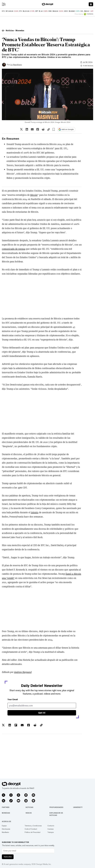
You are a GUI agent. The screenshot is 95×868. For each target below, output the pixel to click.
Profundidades (56, 807)
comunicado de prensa (14, 249)
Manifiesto (5, 832)
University (78, 807)
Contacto (51, 826)
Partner (6, 807)
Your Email (13, 699)
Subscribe (8, 857)
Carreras (51, 829)
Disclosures (6, 829)
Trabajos (51, 832)
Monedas (6, 813)
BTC (3, 11)
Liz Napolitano (16, 65)
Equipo (4, 826)
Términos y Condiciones (33, 826)
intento (35, 512)
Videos (29, 813)
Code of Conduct (31, 829)
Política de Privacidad (32, 832)
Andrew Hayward (23, 672)
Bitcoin (34, 195)
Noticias (29, 807)
